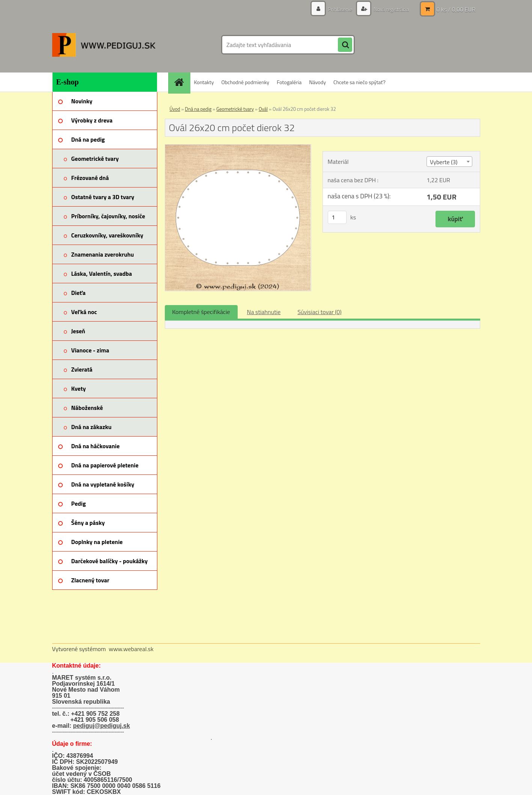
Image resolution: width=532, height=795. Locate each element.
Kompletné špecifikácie (201, 312)
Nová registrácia (391, 9)
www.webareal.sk (131, 649)
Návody (317, 82)
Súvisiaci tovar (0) (319, 312)
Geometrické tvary (235, 109)
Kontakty (204, 82)
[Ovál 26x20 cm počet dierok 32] (238, 148)
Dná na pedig (198, 109)
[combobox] (449, 162)
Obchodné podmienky (245, 82)
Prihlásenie (340, 9)
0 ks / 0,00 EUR (456, 9)
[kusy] (337, 217)
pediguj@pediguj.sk (102, 726)
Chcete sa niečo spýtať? (359, 82)
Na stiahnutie (264, 312)
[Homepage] (182, 82)
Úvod (175, 109)
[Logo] (104, 45)
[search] (345, 45)
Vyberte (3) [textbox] (444, 162)
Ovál (263, 109)
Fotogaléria (289, 82)
